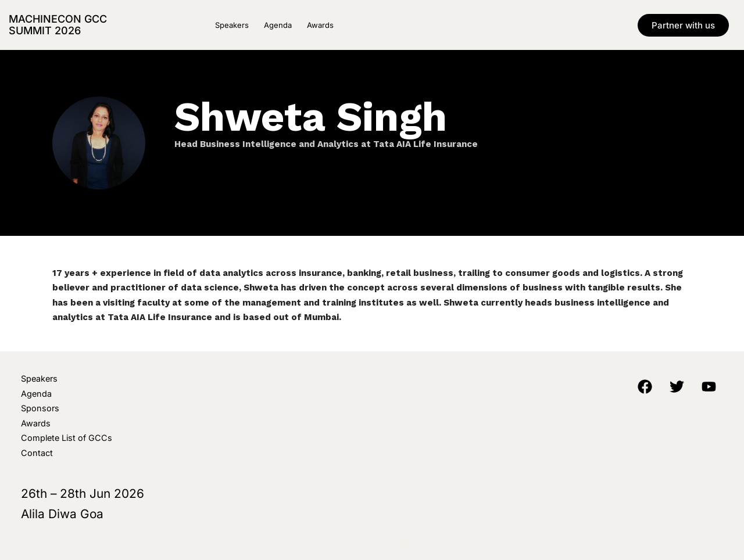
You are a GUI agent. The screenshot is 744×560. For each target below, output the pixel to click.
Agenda (278, 25)
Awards (320, 25)
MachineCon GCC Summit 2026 (58, 25)
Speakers (232, 25)
